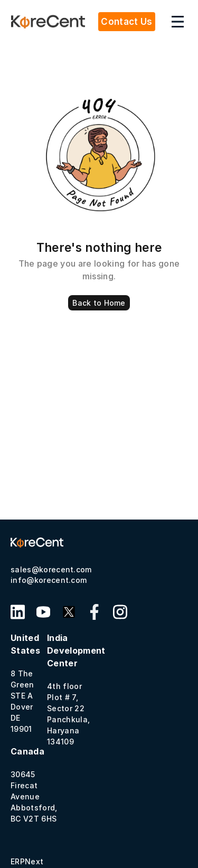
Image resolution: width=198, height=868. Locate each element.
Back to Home (99, 303)
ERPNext (27, 861)
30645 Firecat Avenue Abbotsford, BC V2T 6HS (34, 785)
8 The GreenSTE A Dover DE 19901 (25, 683)
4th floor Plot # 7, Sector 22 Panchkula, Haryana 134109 (76, 689)
